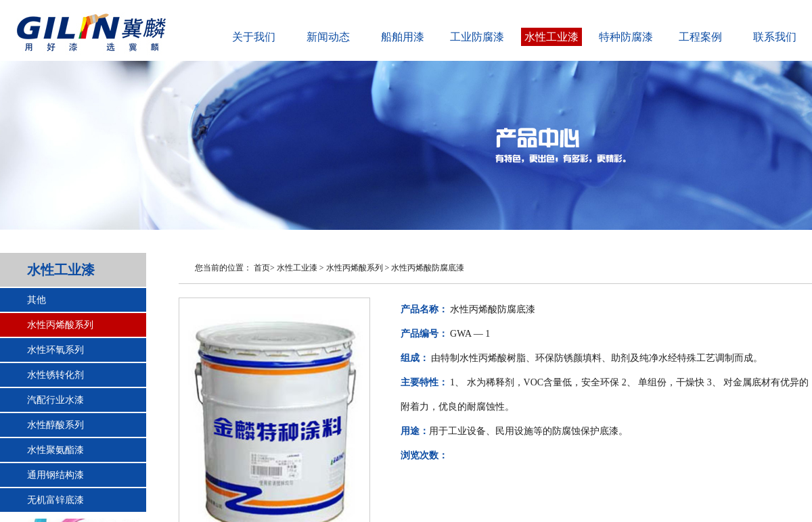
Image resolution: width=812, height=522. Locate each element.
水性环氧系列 (55, 350)
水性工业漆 (551, 37)
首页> (264, 268)
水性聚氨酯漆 (55, 450)
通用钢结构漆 (55, 475)
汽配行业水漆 (55, 400)
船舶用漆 (403, 37)
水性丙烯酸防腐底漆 (428, 268)
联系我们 (775, 37)
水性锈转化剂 (55, 375)
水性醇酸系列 (55, 425)
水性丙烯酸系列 (60, 325)
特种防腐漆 (626, 37)
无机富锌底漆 (55, 500)
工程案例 (700, 37)
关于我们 (254, 37)
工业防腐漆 (477, 37)
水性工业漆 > (300, 268)
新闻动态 (328, 37)
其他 (37, 300)
